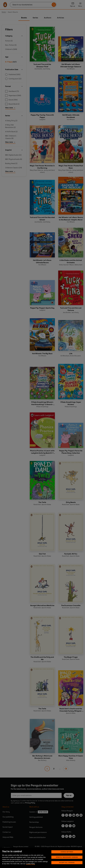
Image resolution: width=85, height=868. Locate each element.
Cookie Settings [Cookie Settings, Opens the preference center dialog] (67, 852)
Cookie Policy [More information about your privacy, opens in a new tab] (30, 864)
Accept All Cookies (67, 863)
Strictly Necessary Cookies (67, 857)
